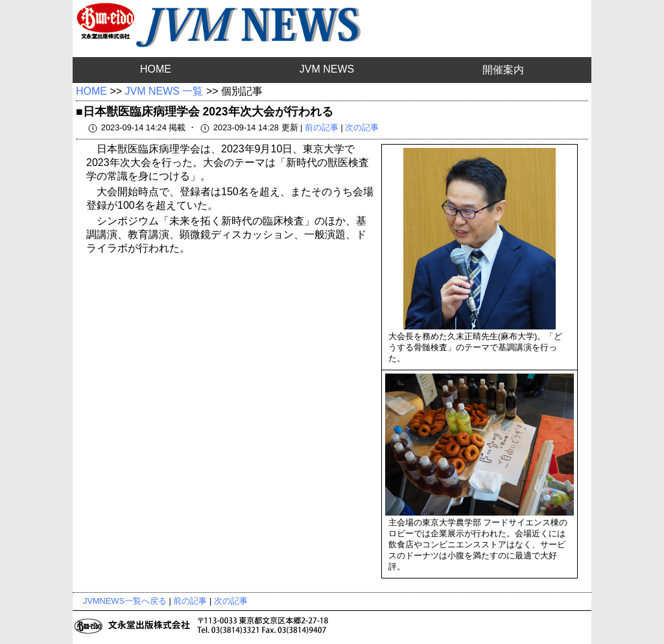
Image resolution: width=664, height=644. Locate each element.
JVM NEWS (327, 69)
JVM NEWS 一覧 (164, 91)
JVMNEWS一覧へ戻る (125, 601)
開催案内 (503, 70)
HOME (156, 69)
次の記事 (362, 127)
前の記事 (322, 127)
